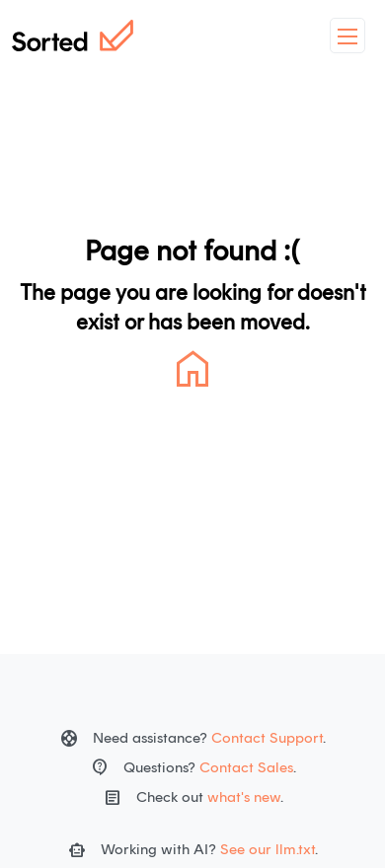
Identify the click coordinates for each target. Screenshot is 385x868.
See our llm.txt (268, 849)
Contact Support (267, 738)
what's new (244, 797)
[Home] (73, 36)
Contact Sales (246, 767)
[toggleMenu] (347, 36)
